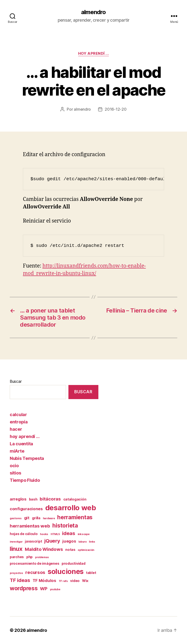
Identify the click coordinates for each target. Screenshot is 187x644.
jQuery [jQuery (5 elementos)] (52, 541)
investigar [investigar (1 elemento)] (16, 542)
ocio (14, 466)
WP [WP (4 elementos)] (44, 589)
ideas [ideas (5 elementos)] (69, 533)
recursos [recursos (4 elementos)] (35, 572)
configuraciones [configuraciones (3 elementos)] (26, 509)
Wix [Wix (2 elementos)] (85, 581)
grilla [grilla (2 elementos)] (36, 518)
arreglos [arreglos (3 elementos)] (18, 499)
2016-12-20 (116, 109)
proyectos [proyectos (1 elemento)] (16, 573)
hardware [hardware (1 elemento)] (49, 518)
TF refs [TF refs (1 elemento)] (63, 581)
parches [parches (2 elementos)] (17, 557)
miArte (17, 451)
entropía (19, 422)
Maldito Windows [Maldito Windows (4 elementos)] (44, 549)
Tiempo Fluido (25, 480)
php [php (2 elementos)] (29, 557)
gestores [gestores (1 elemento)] (16, 518)
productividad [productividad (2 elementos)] (74, 563)
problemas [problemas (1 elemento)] (42, 557)
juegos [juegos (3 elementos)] (69, 541)
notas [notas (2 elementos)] (70, 550)
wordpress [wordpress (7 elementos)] (24, 588)
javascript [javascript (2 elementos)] (33, 541)
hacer (16, 429)
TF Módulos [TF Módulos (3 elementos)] (44, 581)
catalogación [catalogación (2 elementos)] (75, 499)
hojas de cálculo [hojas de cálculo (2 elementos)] (24, 534)
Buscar (16, 381)
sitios (15, 473)
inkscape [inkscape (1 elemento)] (84, 534)
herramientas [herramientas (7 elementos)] (75, 517)
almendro (93, 12)
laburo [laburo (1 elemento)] (82, 542)
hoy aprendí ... (93, 54)
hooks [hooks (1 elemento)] (44, 534)
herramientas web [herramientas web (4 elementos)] (30, 526)
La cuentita (21, 444)
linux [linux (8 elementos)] (16, 549)
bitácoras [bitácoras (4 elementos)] (50, 499)
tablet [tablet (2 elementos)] (91, 573)
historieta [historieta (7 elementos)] (65, 525)
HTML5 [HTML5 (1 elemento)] (55, 534)
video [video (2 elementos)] (75, 581)
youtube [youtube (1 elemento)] (55, 589)
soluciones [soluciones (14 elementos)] (66, 572)
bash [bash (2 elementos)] (33, 499)
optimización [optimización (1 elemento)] (86, 550)
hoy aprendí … (25, 436)
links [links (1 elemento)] (92, 542)
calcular (18, 415)
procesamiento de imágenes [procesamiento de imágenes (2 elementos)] (34, 563)
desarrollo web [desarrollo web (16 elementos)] (71, 508)
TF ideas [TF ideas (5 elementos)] (20, 580)
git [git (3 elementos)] (27, 518)
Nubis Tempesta (27, 458)
